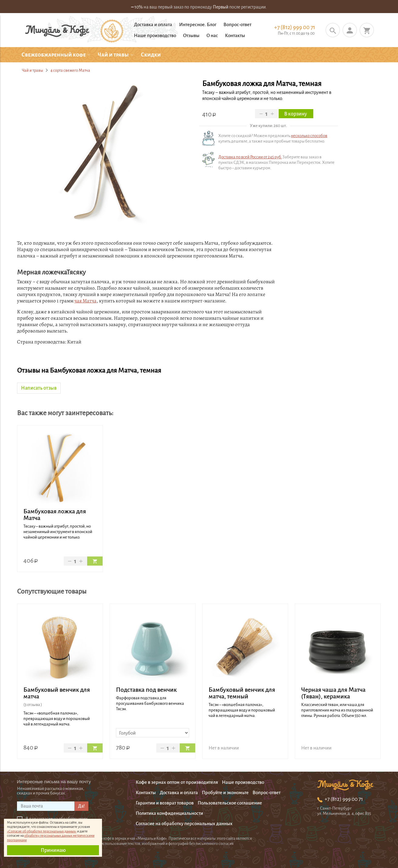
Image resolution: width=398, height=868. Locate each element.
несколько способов (309, 136)
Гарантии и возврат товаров (165, 803)
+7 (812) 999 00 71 (295, 27)
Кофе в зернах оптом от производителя (177, 782)
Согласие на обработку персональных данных (184, 823)
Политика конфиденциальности (169, 813)
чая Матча (85, 301)
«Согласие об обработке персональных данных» (42, 831)
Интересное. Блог (198, 24)
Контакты (235, 35)
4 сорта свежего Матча (70, 70)
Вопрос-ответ (237, 24)
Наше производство (155, 35)
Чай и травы (32, 70)
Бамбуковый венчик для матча (57, 693)
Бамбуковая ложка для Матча (55, 515)
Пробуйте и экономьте (225, 792)
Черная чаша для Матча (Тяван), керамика (333, 693)
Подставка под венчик (146, 690)
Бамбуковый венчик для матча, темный (242, 693)
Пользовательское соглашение (230, 803)
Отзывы (191, 35)
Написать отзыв (39, 388)
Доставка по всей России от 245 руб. (250, 157)
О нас (212, 35)
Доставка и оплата (153, 24)
